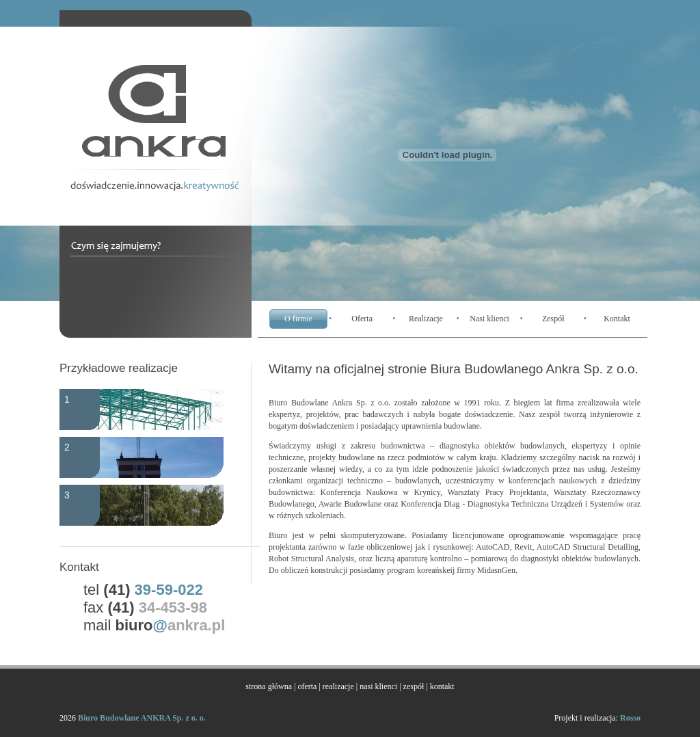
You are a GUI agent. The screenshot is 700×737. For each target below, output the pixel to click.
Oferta (362, 319)
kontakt (442, 686)
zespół (414, 686)
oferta (307, 686)
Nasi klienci (489, 319)
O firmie (298, 319)
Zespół (553, 319)
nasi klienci (378, 686)
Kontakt (617, 319)
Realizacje (426, 319)
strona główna (269, 686)
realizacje (338, 686)
